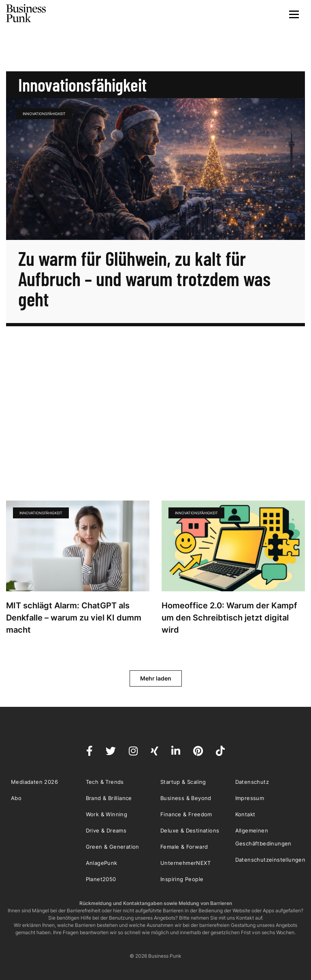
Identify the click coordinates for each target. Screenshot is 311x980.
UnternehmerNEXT (185, 863)
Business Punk (26, 13)
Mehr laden (156, 678)
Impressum (250, 798)
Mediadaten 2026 (34, 782)
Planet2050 (101, 879)
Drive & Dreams (106, 830)
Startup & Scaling (183, 782)
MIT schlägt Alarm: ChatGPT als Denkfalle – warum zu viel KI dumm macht (74, 618)
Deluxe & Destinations (190, 830)
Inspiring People (182, 879)
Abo (16, 798)
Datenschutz (252, 782)
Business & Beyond (186, 798)
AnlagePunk (102, 863)
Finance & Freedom (186, 814)
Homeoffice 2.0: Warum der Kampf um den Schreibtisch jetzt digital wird (229, 618)
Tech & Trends (105, 782)
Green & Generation (113, 847)
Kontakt (245, 814)
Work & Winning (107, 814)
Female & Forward (184, 847)
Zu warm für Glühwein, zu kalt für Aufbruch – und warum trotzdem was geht (144, 278)
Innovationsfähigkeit (44, 114)
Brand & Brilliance (109, 798)
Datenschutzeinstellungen (271, 860)
